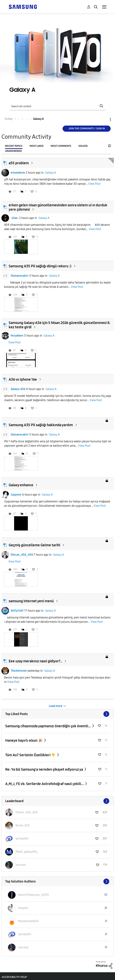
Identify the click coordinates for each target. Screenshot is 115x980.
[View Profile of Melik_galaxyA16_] (27, 852)
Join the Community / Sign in (87, 129)
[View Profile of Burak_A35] (23, 825)
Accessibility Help (14, 977)
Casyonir (16, 495)
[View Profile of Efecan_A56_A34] (26, 812)
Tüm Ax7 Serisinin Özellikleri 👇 (31, 755)
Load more (56, 706)
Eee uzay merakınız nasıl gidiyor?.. (35, 661)
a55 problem (19, 163)
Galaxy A (50, 173)
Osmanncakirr (20, 276)
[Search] (57, 106)
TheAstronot (19, 671)
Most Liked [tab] (37, 146)
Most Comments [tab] (61, 146)
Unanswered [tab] (13, 151)
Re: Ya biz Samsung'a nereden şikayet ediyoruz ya (44, 769)
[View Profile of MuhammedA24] (28, 921)
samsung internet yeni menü (31, 601)
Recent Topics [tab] (14, 146)
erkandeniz (18, 173)
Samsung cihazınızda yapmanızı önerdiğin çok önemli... (48, 726)
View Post (94, 184)
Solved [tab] (83, 146)
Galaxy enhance (21, 485)
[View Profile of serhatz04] (22, 839)
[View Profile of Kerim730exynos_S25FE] (34, 895)
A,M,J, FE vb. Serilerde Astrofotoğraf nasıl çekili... (45, 784)
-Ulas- (15, 218)
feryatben (17, 336)
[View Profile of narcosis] (21, 865)
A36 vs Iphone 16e (23, 379)
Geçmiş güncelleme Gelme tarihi (34, 545)
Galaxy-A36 (18, 389)
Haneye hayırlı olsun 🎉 (24, 740)
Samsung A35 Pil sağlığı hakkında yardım (41, 425)
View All (58, 714)
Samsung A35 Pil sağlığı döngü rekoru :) (40, 266)
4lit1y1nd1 (17, 611)
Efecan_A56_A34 (22, 555)
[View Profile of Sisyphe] (23, 908)
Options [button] (104, 120)
